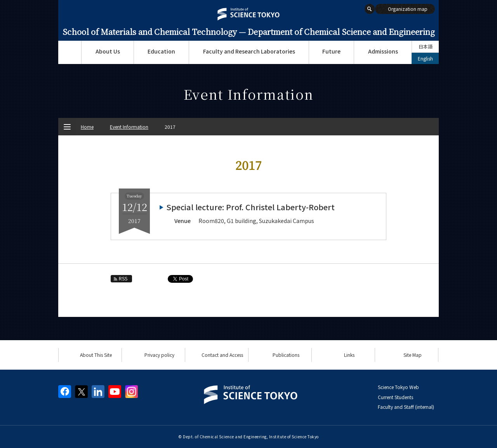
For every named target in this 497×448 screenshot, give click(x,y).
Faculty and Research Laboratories (249, 51)
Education (161, 51)
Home (87, 127)
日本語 (426, 46)
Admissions (383, 51)
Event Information (129, 127)
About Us (108, 51)
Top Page (70, 52)
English (425, 58)
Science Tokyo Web (398, 387)
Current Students (395, 397)
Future (331, 51)
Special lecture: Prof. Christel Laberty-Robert (250, 207)
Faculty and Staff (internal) (406, 407)
